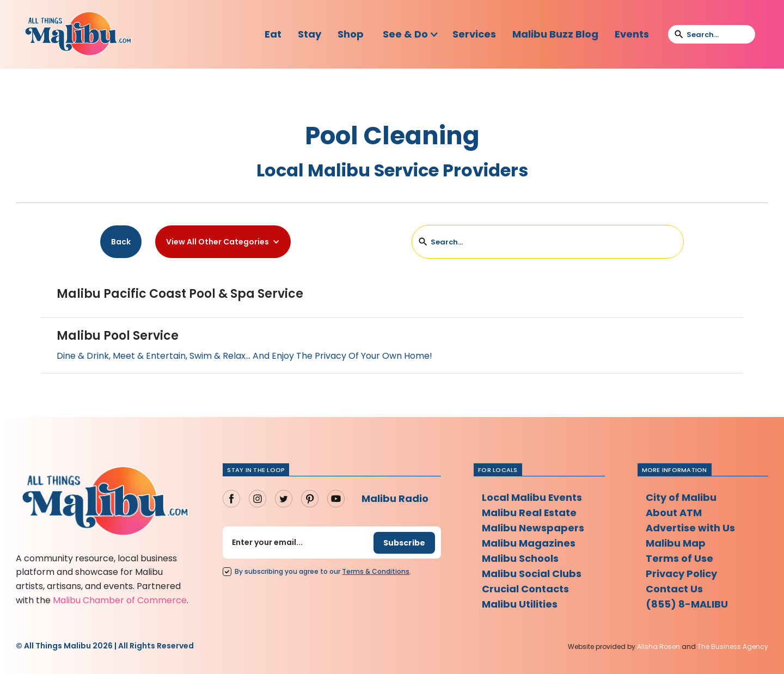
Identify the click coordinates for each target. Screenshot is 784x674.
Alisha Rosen (659, 647)
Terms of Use (679, 558)
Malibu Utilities (520, 604)
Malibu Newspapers (533, 528)
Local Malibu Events (532, 497)
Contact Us (674, 589)
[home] (78, 34)
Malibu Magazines (529, 543)
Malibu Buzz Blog (555, 34)
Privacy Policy (681, 574)
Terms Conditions (376, 571)
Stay (310, 34)
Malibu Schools (520, 558)
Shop (351, 34)
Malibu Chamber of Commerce (120, 600)
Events (632, 34)
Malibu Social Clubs (532, 574)
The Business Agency (733, 647)
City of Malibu (681, 497)
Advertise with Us (690, 528)
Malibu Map (676, 543)
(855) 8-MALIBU (687, 604)
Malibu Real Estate (529, 513)
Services (474, 34)
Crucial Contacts (525, 589)
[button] (411, 34)
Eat (273, 34)
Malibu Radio (395, 498)
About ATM (674, 513)
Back (121, 242)
